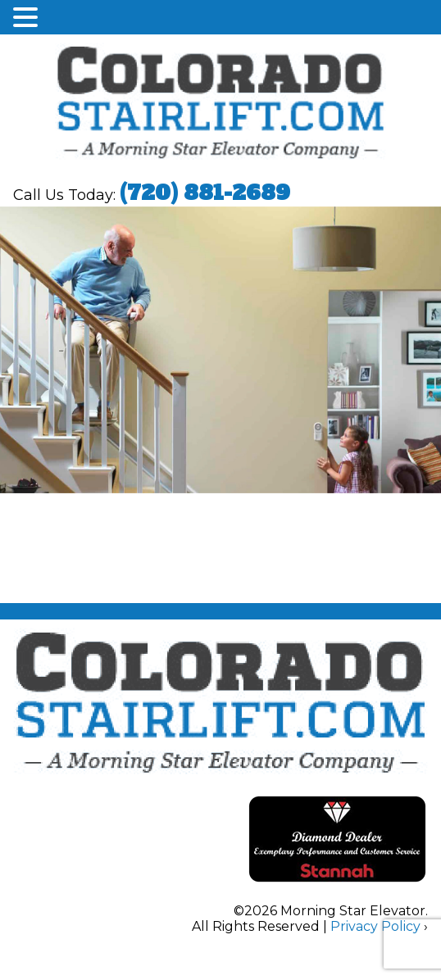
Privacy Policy (375, 926)
